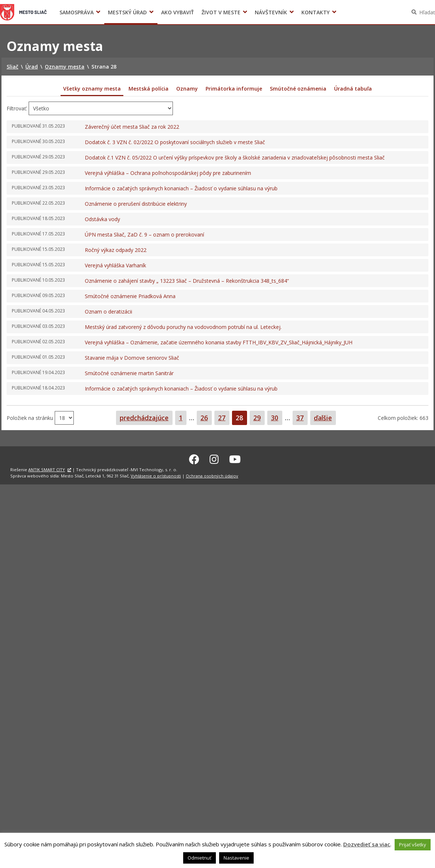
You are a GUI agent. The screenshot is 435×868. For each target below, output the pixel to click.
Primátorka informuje (234, 89)
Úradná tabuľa (353, 89)
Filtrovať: (17, 108)
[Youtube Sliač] (235, 458)
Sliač (23, 12)
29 (259, 417)
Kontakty (316, 12)
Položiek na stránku (31, 417)
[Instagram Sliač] (214, 458)
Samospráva (77, 12)
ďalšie (323, 418)
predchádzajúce (144, 418)
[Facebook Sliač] (194, 458)
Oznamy (187, 89)
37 (302, 417)
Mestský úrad (127, 12)
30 (276, 417)
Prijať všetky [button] (413, 845)
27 (224, 417)
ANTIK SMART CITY (47, 469)
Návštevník (271, 12)
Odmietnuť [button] (200, 858)
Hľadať (427, 12)
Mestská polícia (148, 89)
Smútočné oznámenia (298, 89)
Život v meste (221, 12)
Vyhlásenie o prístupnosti (156, 475)
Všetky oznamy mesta (92, 89)
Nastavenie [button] (236, 858)
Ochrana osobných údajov (212, 475)
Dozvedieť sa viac (367, 844)
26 (206, 417)
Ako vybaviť (177, 12)
